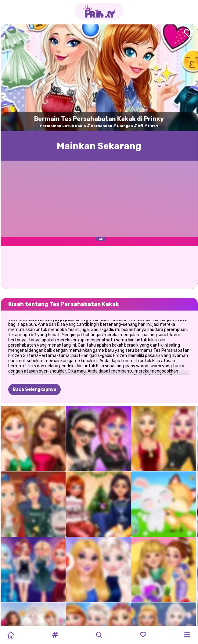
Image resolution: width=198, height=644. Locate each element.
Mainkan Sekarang (99, 146)
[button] (55, 635)
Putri (153, 126)
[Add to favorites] (189, 36)
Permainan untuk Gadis (63, 126)
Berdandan (101, 126)
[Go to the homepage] (99, 11)
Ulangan (125, 126)
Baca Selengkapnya (34, 359)
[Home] (11, 635)
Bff (140, 126)
